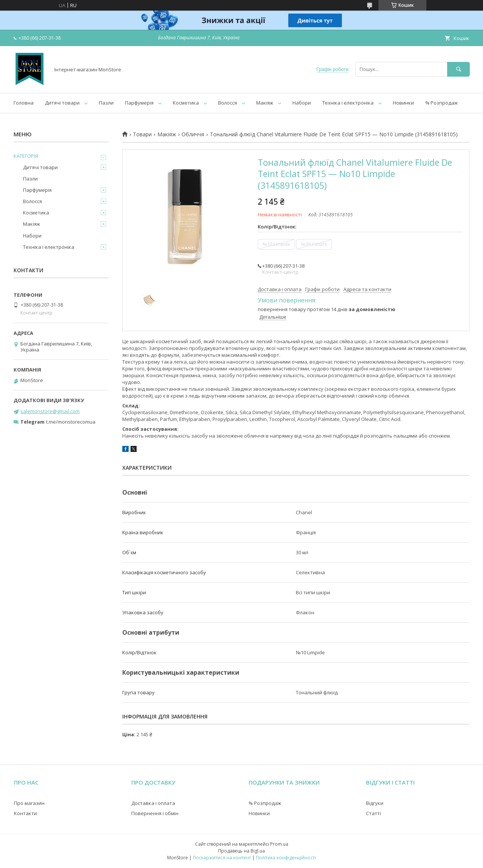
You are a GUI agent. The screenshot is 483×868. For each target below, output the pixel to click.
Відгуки (375, 803)
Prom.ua (279, 844)
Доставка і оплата (153, 803)
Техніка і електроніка (348, 103)
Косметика (186, 103)
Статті (374, 813)
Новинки (403, 103)
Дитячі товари (62, 103)
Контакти (25, 813)
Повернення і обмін (155, 813)
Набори (302, 103)
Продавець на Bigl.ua (241, 851)
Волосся (228, 103)
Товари (142, 134)
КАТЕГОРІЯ (26, 156)
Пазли (106, 103)
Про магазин (29, 803)
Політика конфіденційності (286, 858)
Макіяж (265, 103)
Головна (24, 103)
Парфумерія (139, 103)
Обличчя (193, 134)
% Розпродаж (441, 103)
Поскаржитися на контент (222, 858)
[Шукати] (458, 69)
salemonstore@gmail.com (50, 411)
